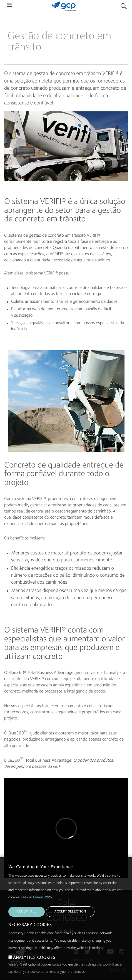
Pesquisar (124, 5)
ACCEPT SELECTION (70, 917)
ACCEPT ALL (27, 917)
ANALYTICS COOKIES (34, 963)
